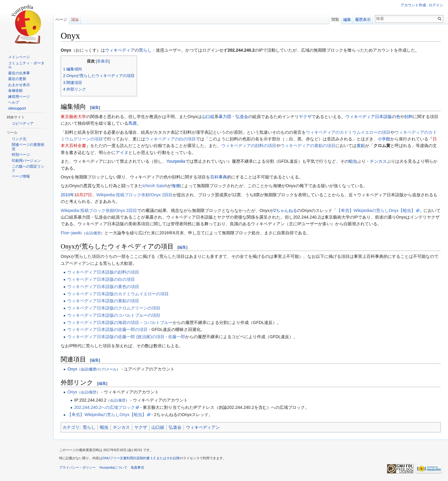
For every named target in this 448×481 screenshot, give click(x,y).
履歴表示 (363, 19)
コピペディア (23, 123)
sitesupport (17, 108)
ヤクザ (305, 117)
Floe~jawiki (71, 233)
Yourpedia (176, 161)
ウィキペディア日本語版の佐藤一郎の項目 (107, 329)
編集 (95, 107)
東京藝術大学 (73, 117)
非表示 (103, 61)
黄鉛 (361, 146)
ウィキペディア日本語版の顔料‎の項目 (103, 272)
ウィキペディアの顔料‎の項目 (249, 146)
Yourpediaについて (113, 467)
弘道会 (242, 117)
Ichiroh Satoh (155, 186)
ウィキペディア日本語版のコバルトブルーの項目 (114, 315)
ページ (61, 19)
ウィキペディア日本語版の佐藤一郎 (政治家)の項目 (116, 337)
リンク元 (19, 139)
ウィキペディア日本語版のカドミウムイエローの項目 (118, 294)
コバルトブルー (158, 322)
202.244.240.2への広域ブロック (105, 407)
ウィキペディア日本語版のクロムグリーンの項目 (114, 308)
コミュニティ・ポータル (26, 65)
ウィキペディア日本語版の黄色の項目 (103, 287)
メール (111, 369)
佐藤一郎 (177, 337)
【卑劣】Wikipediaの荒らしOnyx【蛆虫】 (376, 210)
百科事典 (219, 177)
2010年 (67, 195)
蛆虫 (353, 161)
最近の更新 (17, 79)
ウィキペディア (120, 50)
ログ (101, 369)
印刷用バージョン (26, 161)
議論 (75, 19)
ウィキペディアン (203, 427)
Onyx (72, 369)
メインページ (19, 57)
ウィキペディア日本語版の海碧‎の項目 (103, 322)
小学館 (384, 139)
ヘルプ (14, 102)
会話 (89, 233)
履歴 (97, 233)
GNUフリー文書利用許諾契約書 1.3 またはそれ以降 (141, 458)
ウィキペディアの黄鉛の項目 (308, 146)
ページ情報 (21, 176)
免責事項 (137, 467)
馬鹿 (133, 123)
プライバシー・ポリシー (77, 467)
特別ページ (21, 155)
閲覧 (335, 19)
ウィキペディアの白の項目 (171, 139)
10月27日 (83, 195)
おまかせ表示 (19, 85)
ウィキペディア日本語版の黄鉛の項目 (103, 301)
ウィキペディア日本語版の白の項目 (101, 279)
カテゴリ (71, 427)
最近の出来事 (19, 73)
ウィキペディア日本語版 (369, 117)
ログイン (436, 5)
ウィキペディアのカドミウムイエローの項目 (348, 132)
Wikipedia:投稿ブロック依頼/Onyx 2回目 (134, 195)
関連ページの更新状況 (28, 147)
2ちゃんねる (286, 210)
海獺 (176, 186)
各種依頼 (15, 91)
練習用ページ (19, 97)
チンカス (378, 161)
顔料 (409, 117)
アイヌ (122, 152)
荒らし (145, 50)
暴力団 (225, 117)
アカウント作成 (413, 5)
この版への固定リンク (28, 168)
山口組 (208, 117)
